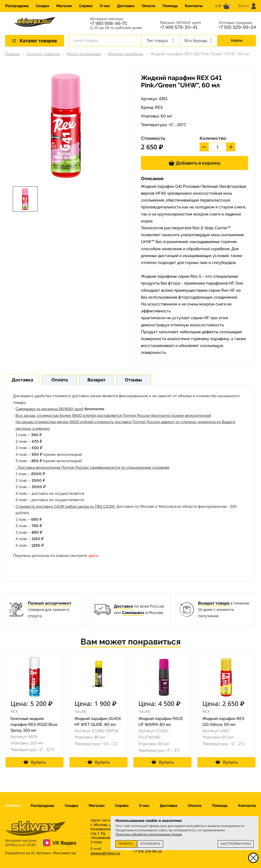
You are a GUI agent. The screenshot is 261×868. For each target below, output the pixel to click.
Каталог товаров (43, 54)
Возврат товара (214, 603)
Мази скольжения (84, 54)
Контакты (194, 6)
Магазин (64, 6)
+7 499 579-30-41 (179, 27)
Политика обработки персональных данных (149, 834)
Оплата (149, 6)
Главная (12, 54)
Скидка (42, 6)
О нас (105, 6)
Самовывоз (133, 613)
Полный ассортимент (50, 603)
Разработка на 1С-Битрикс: (41, 853)
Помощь (170, 6)
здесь (93, 556)
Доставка (126, 6)
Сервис (86, 6)
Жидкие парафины (126, 54)
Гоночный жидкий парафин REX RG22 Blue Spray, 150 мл (34, 724)
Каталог (13, 806)
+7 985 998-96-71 (108, 23)
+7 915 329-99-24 (237, 27)
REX (159, 107)
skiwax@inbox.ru (105, 853)
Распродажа (17, 6)
